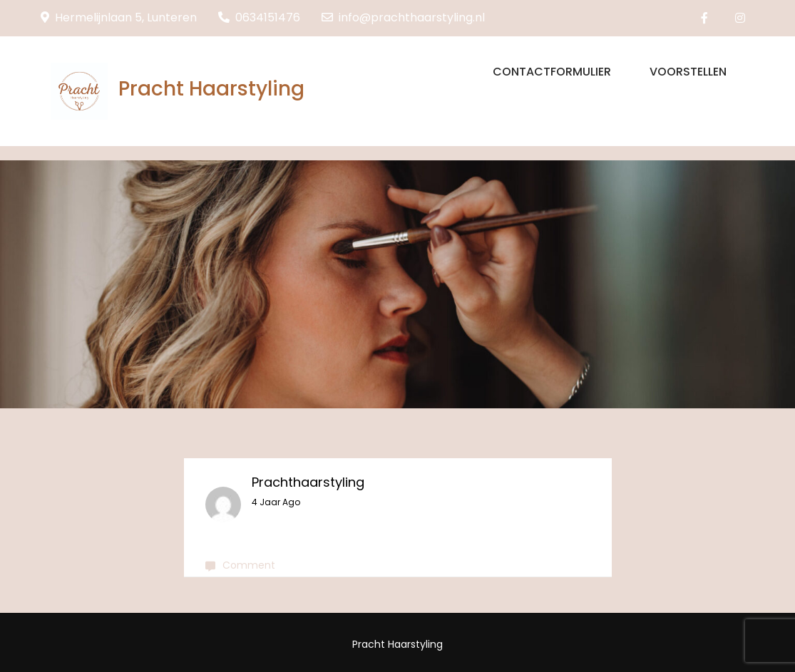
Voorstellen (688, 72)
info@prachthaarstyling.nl (403, 17)
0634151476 (259, 17)
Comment (249, 565)
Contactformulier (552, 72)
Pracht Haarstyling (211, 89)
